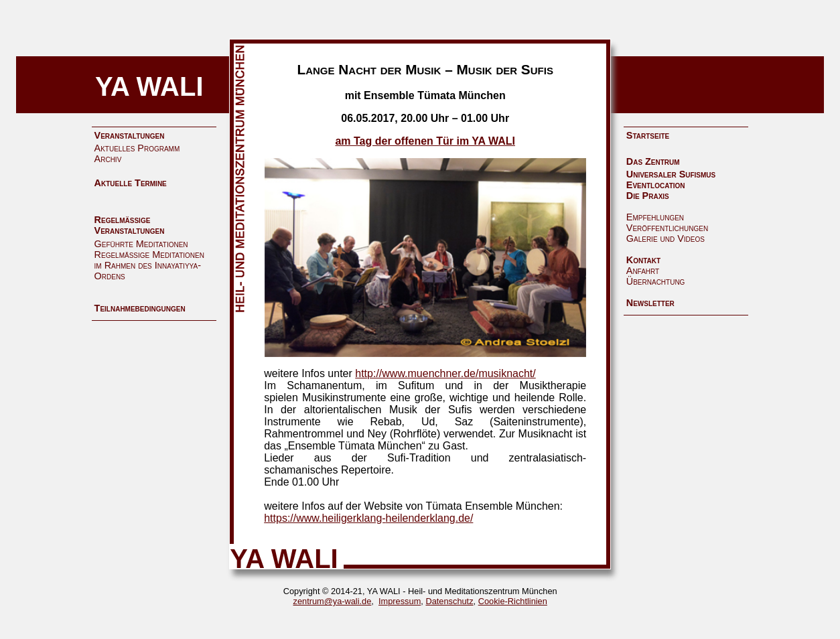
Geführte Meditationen (141, 244)
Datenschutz (449, 601)
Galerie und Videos (666, 238)
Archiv (108, 159)
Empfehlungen (655, 217)
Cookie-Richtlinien (513, 601)
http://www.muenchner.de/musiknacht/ (445, 373)
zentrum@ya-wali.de (333, 601)
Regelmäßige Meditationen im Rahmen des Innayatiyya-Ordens (149, 265)
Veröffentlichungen (667, 228)
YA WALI (149, 86)
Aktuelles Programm (137, 148)
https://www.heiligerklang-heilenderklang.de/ (368, 518)
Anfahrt (643, 271)
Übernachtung (656, 281)
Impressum (400, 601)
